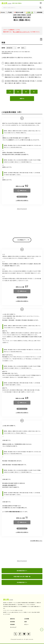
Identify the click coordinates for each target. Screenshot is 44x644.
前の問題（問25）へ (22, 571)
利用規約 (13, 624)
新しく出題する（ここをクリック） (21, 32)
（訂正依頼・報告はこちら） (7, 53)
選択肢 (3, 48)
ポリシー (27, 624)
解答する (22, 98)
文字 (19, 48)
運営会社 (13, 619)
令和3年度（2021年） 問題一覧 (22, 576)
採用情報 (13, 622)
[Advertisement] (22, 221)
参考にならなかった (22, 197)
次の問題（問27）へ (22, 582)
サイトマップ (13, 627)
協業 (26, 622)
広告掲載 (27, 619)
